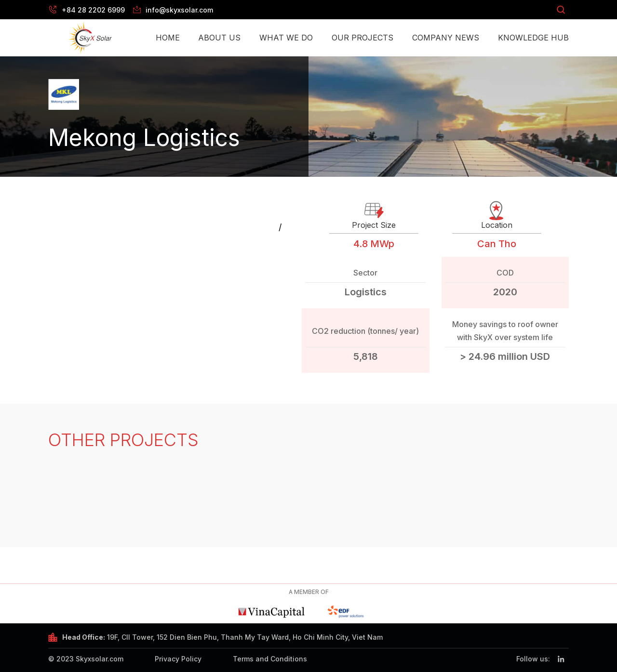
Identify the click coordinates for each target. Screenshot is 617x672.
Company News (446, 38)
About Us (219, 38)
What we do (286, 38)
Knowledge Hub (533, 38)
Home (168, 38)
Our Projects (362, 38)
